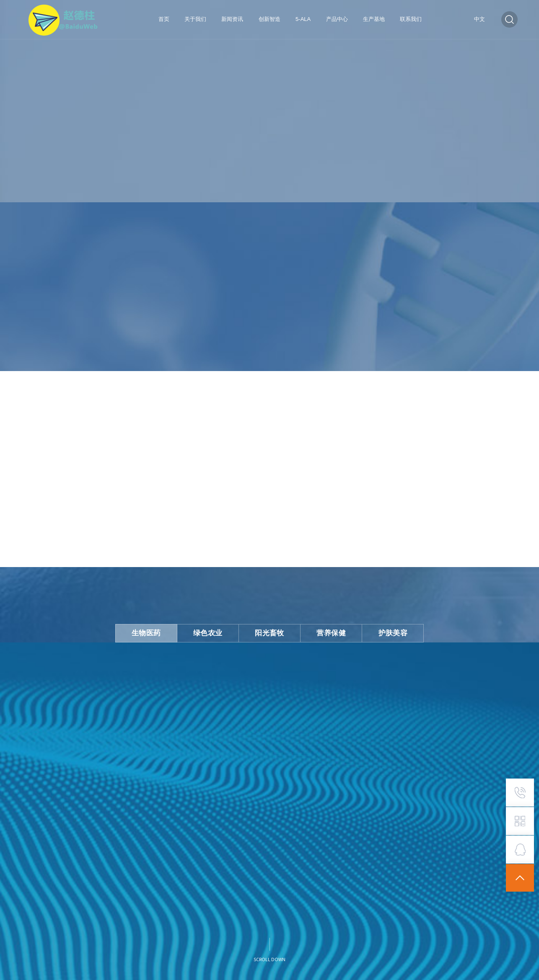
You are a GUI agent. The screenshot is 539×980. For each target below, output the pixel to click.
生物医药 (153, 632)
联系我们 (411, 19)
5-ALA (303, 19)
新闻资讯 (232, 19)
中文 (479, 19)
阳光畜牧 (269, 632)
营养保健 (328, 632)
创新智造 (269, 19)
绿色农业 (211, 632)
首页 (164, 19)
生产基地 (374, 19)
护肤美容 (386, 632)
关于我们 (195, 19)
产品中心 (337, 19)
